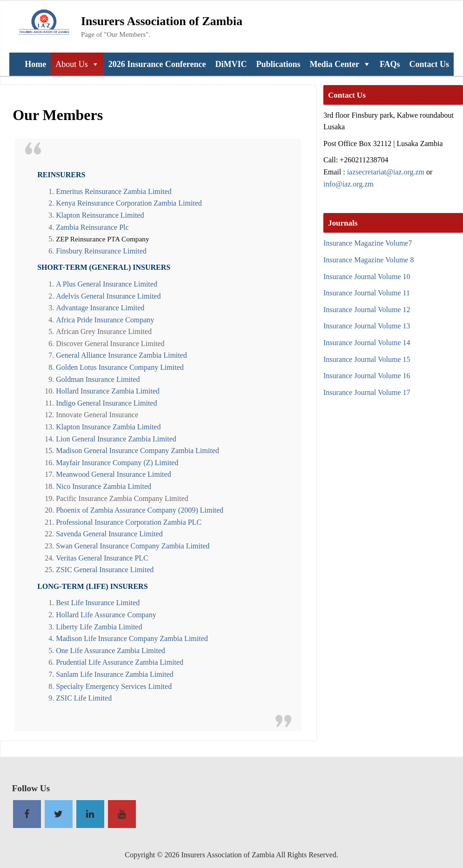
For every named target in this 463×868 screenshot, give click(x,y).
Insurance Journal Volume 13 (367, 326)
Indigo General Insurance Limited (106, 403)
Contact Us (429, 64)
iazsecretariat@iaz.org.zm (386, 172)
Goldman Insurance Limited (98, 379)
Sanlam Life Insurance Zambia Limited (114, 674)
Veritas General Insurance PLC (102, 558)
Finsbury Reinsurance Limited (101, 251)
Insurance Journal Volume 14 (367, 342)
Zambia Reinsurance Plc (92, 227)
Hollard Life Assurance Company (106, 614)
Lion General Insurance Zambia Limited (116, 439)
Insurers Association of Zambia (162, 20)
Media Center (334, 64)
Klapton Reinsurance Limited (100, 215)
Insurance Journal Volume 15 (367, 359)
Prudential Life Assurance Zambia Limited (120, 662)
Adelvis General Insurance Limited (108, 296)
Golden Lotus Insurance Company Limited (120, 367)
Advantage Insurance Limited (100, 307)
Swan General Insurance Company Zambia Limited (133, 546)
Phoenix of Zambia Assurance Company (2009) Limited (140, 510)
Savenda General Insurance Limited (109, 534)
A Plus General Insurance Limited (107, 284)
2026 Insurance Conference (157, 64)
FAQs (390, 64)
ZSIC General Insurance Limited (105, 569)
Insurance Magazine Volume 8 (369, 260)
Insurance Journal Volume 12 (367, 309)
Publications (278, 64)
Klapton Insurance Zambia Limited (108, 427)
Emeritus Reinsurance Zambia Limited (114, 191)
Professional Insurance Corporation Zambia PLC (129, 522)
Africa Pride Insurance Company (105, 320)
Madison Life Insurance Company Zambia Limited (132, 638)
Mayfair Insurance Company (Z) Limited (117, 462)
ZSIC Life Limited (84, 698)
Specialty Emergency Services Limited (114, 686)
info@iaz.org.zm (349, 184)
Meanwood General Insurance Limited (113, 474)
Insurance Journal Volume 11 (367, 293)
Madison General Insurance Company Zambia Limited (138, 450)
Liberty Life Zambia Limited (99, 627)
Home (35, 64)
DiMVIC (231, 64)
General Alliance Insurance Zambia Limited (121, 355)
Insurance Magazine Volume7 (368, 243)
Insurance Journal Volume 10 (367, 276)
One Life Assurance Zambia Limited (111, 650)
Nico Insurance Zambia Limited (104, 486)
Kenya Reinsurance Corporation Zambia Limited (129, 203)
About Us (72, 64)
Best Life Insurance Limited (98, 602)
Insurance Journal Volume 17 (367, 392)
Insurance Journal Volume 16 (367, 375)
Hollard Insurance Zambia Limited (108, 391)
